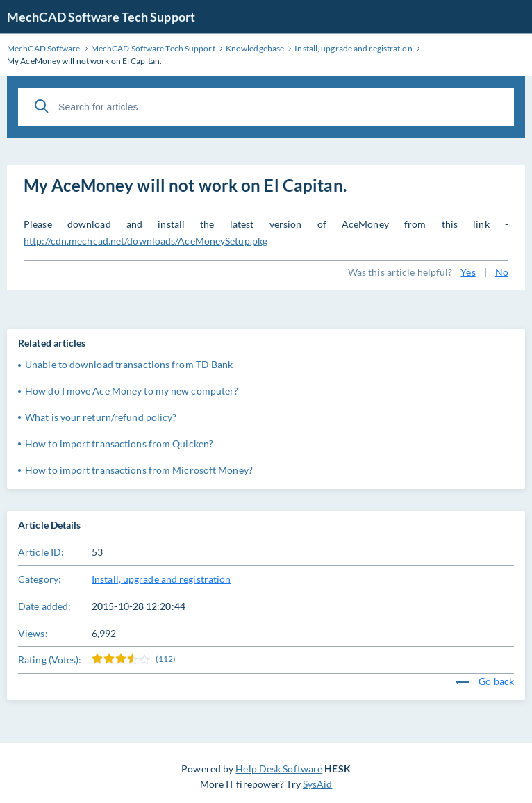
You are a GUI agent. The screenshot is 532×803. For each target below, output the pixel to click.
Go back (485, 681)
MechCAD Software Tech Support (101, 17)
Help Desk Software (279, 769)
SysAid (318, 784)
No (502, 272)
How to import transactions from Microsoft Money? (139, 470)
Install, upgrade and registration (161, 579)
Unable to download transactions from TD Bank (129, 364)
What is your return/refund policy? (101, 417)
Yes (468, 272)
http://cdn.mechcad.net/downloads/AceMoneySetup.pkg (146, 241)
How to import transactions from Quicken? (119, 444)
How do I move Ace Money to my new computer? (132, 391)
